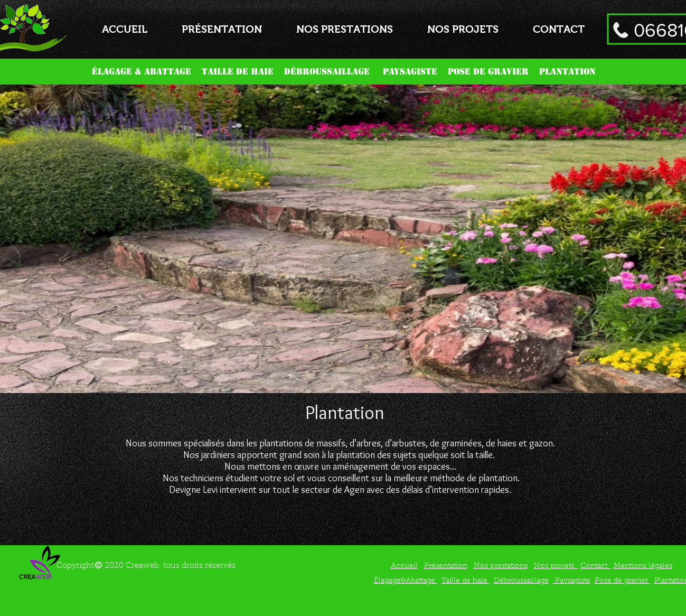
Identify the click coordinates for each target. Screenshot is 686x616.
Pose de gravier (622, 581)
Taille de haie (466, 581)
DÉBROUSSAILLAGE (327, 72)
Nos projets (556, 566)
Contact (596, 566)
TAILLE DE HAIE (239, 72)
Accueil (404, 566)
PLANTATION (569, 72)
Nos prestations (501, 566)
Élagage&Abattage (406, 581)
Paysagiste (572, 581)
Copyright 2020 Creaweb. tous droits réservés (146, 566)
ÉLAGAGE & (118, 72)
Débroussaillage (521, 581)
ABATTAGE (172, 72)
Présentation (446, 566)
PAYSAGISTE (411, 72)
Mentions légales (643, 566)
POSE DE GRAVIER (488, 72)
